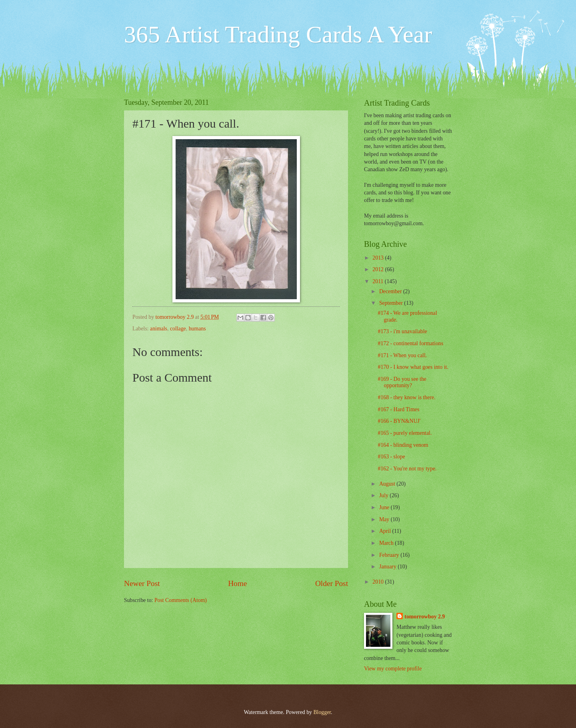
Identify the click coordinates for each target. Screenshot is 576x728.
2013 (379, 258)
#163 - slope (391, 457)
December (391, 291)
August (388, 484)
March (387, 543)
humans (197, 329)
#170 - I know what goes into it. (413, 367)
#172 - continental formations (410, 343)
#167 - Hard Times (398, 409)
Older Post (332, 583)
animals (159, 329)
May (385, 519)
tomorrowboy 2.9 (425, 617)
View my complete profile (393, 669)
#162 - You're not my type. (407, 469)
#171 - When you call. (402, 355)
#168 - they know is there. (406, 397)
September (392, 303)
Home (237, 583)
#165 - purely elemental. (405, 433)
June (385, 507)
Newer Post (142, 583)
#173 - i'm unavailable (402, 331)
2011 (379, 281)
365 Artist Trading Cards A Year (278, 34)
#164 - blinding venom (403, 445)
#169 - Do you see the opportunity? (402, 382)
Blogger (322, 712)
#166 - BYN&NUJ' (399, 421)
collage (178, 329)
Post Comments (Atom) (181, 600)
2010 (379, 582)
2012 (379, 269)
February (390, 555)
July (384, 495)
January (388, 567)
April (386, 531)
